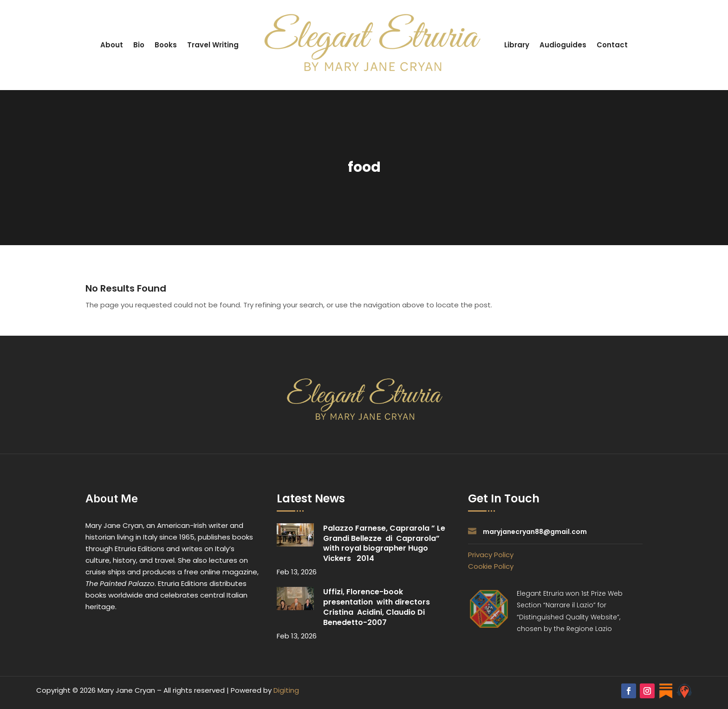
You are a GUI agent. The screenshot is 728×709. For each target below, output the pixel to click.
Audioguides (563, 45)
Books (166, 45)
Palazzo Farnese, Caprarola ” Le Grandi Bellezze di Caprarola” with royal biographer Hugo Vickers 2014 (384, 543)
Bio (139, 45)
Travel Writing (213, 45)
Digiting (286, 690)
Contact (612, 45)
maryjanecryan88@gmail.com (535, 532)
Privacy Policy (491, 555)
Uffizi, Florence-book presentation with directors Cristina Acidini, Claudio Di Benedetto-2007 (377, 607)
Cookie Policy (491, 566)
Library (517, 45)
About (112, 45)
